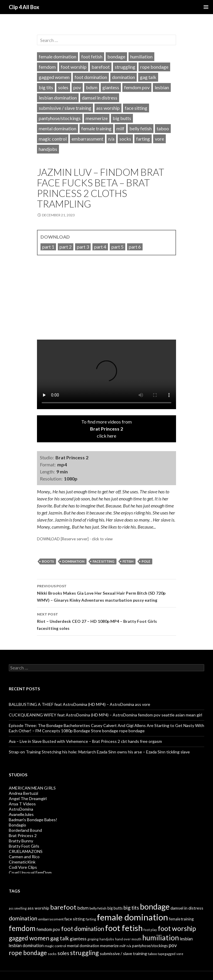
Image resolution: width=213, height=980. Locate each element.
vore (159, 139)
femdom (47, 67)
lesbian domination (58, 98)
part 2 (66, 247)
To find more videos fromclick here (107, 429)
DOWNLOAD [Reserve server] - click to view (75, 539)
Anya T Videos (22, 804)
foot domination (91, 77)
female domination (58, 56)
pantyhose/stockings (60, 118)
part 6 (135, 247)
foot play (150, 930)
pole (146, 561)
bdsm (92, 87)
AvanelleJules (21, 814)
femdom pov (137, 87)
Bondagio (17, 825)
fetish (128, 561)
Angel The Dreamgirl (28, 798)
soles (63, 87)
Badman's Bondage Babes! (33, 820)
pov (77, 87)
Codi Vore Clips (23, 867)
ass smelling (18, 908)
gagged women (54, 77)
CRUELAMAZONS (26, 851)
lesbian (162, 87)
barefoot (101, 67)
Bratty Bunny (21, 841)
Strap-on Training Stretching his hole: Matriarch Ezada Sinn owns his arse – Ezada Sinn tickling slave (99, 752)
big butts (122, 118)
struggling (125, 67)
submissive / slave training (65, 108)
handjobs (48, 149)
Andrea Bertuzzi (23, 793)
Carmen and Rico (24, 857)
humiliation (141, 56)
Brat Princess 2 (23, 835)
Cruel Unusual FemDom (30, 872)
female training (96, 128)
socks (125, 139)
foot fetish (92, 56)
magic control (53, 139)
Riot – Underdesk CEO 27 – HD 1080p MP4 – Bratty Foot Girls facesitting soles (107, 621)
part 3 (83, 247)
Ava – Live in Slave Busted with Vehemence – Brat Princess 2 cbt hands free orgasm (85, 741)
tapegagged (167, 954)
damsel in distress (100, 98)
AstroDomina (21, 809)
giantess (111, 87)
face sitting (136, 108)
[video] (107, 302)
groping (93, 939)
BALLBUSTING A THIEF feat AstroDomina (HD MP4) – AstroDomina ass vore (80, 704)
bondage (116, 56)
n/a (111, 139)
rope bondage (154, 67)
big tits (46, 87)
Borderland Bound (25, 830)
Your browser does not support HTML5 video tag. (107, 374)
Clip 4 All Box (24, 7)
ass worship (108, 108)
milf (120, 128)
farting (143, 139)
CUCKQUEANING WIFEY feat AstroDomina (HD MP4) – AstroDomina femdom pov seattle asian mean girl (105, 715)
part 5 (118, 247)
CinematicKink (22, 862)
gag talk (148, 77)
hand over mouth (128, 939)
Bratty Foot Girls (24, 846)
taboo (163, 128)
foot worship (74, 67)
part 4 (100, 247)
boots (48, 561)
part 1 (48, 247)
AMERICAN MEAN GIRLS (32, 788)
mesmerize (97, 118)
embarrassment (87, 139)
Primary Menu (206, 7)
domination (124, 77)
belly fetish (141, 128)
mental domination (58, 128)
